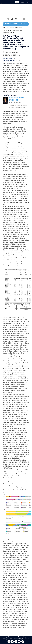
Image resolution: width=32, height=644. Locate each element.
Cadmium (13, 637)
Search (22, 2)
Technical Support (23, 637)
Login (28, 2)
